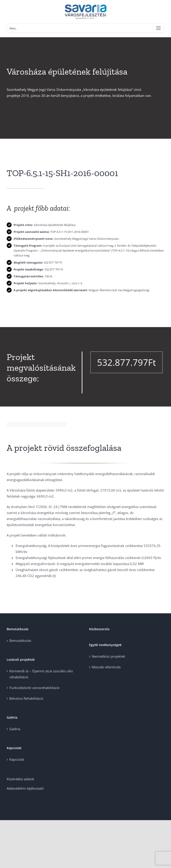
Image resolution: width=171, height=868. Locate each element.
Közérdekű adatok (20, 779)
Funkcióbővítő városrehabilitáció (34, 688)
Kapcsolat (17, 759)
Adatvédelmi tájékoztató (25, 788)
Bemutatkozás (20, 640)
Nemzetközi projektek (108, 656)
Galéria (15, 729)
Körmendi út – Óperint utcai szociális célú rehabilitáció (41, 674)
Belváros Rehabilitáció (26, 698)
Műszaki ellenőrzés (106, 667)
